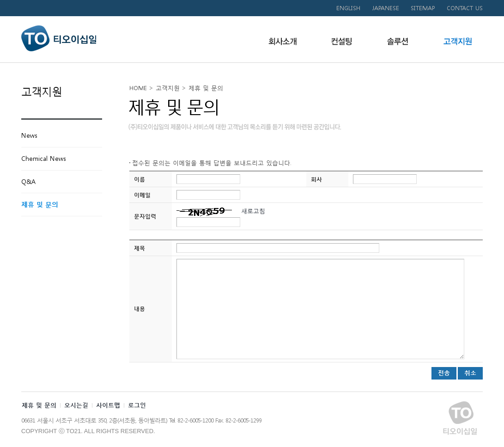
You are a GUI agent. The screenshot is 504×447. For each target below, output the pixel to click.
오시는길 (76, 405)
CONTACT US (465, 8)
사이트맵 (108, 405)
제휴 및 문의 (39, 405)
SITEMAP (423, 8)
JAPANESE (386, 8)
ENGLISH (348, 8)
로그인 (137, 405)
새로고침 (252, 211)
